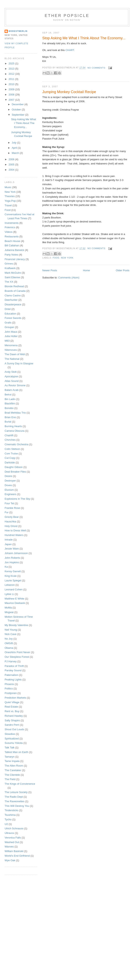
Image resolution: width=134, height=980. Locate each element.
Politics (9, 689)
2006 (12, 159)
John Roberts (12, 558)
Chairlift (9, 435)
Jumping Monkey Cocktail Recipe (69, 92)
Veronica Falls (13, 838)
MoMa (8, 608)
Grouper (9, 327)
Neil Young (11, 630)
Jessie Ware (12, 549)
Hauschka (10, 521)
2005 (12, 165)
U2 (6, 824)
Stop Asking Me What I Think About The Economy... (84, 38)
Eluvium (9, 490)
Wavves (9, 847)
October (17, 110)
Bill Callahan (12, 245)
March (16, 153)
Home (86, 270)
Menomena (11, 345)
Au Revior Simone (15, 385)
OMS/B (9, 643)
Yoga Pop (10, 201)
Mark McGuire (13, 273)
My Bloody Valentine (16, 625)
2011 (12, 79)
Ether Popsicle (67, 16)
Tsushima (10, 815)
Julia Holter (11, 336)
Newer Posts (50, 270)
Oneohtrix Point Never (17, 652)
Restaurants (12, 236)
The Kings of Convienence (20, 784)
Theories (10, 196)
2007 (12, 100)
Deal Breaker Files (15, 472)
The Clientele (12, 775)
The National (12, 359)
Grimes (9, 264)
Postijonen (11, 693)
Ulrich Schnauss (14, 828)
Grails (8, 323)
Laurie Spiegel (13, 580)
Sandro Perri (12, 725)
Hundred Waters (14, 535)
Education (10, 314)
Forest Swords (13, 318)
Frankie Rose (12, 508)
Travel (8, 205)
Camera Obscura (14, 431)
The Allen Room (14, 766)
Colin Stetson (12, 449)
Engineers (10, 494)
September (18, 115)
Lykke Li (9, 594)
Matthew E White (14, 599)
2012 (12, 74)
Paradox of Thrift (14, 666)
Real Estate (11, 707)
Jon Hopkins (12, 562)
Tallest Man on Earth (16, 752)
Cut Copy (10, 458)
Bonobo (9, 408)
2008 (12, 95)
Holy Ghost (11, 526)
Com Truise (11, 454)
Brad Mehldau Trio (15, 413)
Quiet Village (12, 702)
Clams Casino (13, 295)
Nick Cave (10, 634)
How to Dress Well (15, 530)
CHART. (70, 50)
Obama (9, 648)
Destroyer (10, 481)
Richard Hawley (14, 716)
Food (56, 258)
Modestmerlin (18, 31)
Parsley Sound (13, 670)
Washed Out (12, 842)
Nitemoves (11, 350)
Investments (12, 223)
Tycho (8, 819)
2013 (12, 69)
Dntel (8, 309)
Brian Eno (10, 417)
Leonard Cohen (14, 589)
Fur (7, 512)
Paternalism (11, 675)
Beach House (12, 241)
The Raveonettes (14, 801)
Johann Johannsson (16, 553)
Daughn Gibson (14, 467)
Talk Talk (10, 748)
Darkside (10, 462)
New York (67, 258)
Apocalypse (11, 376)
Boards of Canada (15, 291)
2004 (12, 170)
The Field (10, 779)
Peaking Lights (13, 680)
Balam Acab (11, 390)
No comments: (97, 68)
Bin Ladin (10, 399)
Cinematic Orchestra (16, 444)
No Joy (9, 639)
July (14, 143)
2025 (12, 63)
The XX (9, 282)
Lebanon (10, 585)
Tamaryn (10, 757)
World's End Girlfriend (17, 856)
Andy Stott (11, 372)
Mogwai (9, 612)
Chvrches (10, 440)
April (15, 148)
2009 (12, 89)
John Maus (11, 332)
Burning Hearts (13, 426)
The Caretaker (13, 770)
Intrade (9, 540)
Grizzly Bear (12, 517)
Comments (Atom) (69, 278)
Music (8, 187)
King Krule (11, 576)
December (18, 104)
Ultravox (9, 833)
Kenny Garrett (13, 571)
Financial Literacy (15, 259)
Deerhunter (11, 300)
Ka (6, 567)
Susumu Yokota (14, 743)
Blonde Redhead (14, 286)
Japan (8, 544)
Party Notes (11, 255)
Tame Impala (12, 761)
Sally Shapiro (12, 720)
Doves (8, 485)
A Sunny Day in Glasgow (19, 363)
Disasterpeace (13, 304)
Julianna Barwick (14, 250)
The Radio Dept (14, 797)
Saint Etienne (12, 277)
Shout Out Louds (14, 729)
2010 (12, 84)
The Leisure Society (16, 792)
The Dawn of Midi (15, 354)
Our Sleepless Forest (17, 657)
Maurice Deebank (15, 603)
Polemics (10, 227)
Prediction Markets (15, 698)
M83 (7, 341)
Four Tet (9, 503)
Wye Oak (10, 860)
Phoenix (9, 684)
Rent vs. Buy (12, 711)
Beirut (8, 395)
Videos (9, 232)
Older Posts (123, 270)
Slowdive (10, 734)
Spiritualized (12, 739)
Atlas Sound (12, 381)
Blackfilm (10, 404)
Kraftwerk (10, 268)
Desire (8, 476)
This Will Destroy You (17, 806)
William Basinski (14, 851)
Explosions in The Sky (17, 499)
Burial (8, 422)
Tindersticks (11, 810)
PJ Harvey (11, 661)
